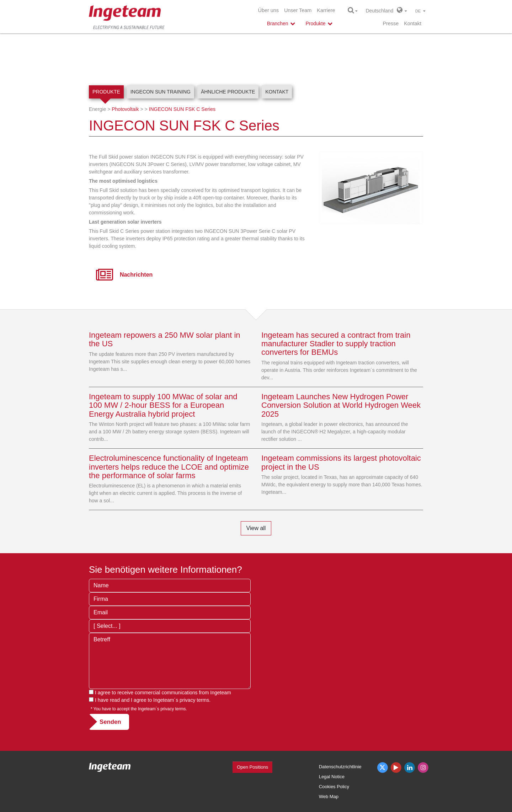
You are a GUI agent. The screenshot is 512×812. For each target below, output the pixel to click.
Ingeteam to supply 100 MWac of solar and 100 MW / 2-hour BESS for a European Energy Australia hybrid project (163, 405)
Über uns (268, 10)
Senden (110, 722)
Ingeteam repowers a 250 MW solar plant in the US (165, 339)
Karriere (326, 10)
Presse (391, 23)
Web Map (329, 797)
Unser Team (298, 10)
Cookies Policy (334, 787)
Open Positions (252, 767)
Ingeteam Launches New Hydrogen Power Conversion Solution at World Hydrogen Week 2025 (341, 405)
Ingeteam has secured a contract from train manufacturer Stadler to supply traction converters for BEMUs (336, 344)
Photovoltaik (125, 109)
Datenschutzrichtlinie (340, 767)
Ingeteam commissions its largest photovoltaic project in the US (341, 462)
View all (256, 528)
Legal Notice (332, 777)
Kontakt (413, 23)
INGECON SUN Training (161, 92)
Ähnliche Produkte (228, 92)
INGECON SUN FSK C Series (182, 109)
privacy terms (194, 700)
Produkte (106, 92)
